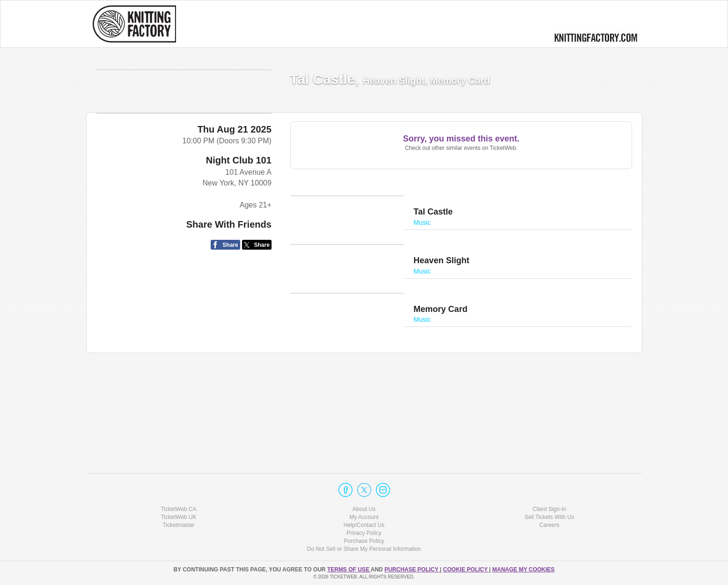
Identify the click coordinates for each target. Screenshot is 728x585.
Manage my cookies (523, 570)
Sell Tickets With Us (549, 517)
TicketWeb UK (178, 517)
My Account (364, 517)
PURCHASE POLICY (412, 570)
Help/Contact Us (364, 525)
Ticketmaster (178, 525)
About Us (364, 509)
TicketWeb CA (178, 509)
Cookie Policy (466, 570)
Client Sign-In (549, 509)
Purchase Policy (364, 541)
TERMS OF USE (349, 570)
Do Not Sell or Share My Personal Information (364, 549)
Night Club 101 (239, 335)
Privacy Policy (364, 533)
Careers (549, 525)
